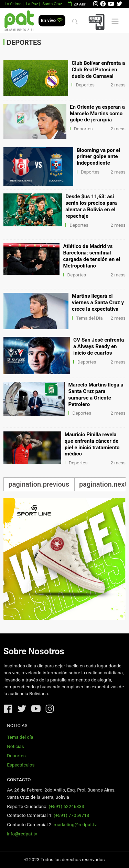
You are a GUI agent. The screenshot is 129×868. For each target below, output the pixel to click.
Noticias (15, 746)
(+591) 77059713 (71, 815)
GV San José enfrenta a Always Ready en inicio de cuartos (99, 346)
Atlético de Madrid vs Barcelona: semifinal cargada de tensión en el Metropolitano (92, 256)
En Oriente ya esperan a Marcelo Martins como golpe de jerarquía (97, 114)
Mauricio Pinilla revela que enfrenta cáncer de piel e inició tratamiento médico (92, 444)
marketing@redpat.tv (75, 825)
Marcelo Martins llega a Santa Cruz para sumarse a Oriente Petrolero (96, 395)
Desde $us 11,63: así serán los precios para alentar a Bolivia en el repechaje (91, 206)
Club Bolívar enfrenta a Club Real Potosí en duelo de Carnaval (98, 70)
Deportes (85, 85)
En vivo (52, 20)
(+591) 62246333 (66, 806)
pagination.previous (39, 484)
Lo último (13, 4)
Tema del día (20, 737)
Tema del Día (89, 318)
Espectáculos (21, 765)
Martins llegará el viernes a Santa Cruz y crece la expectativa (98, 302)
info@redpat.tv (22, 834)
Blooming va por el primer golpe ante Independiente (99, 157)
